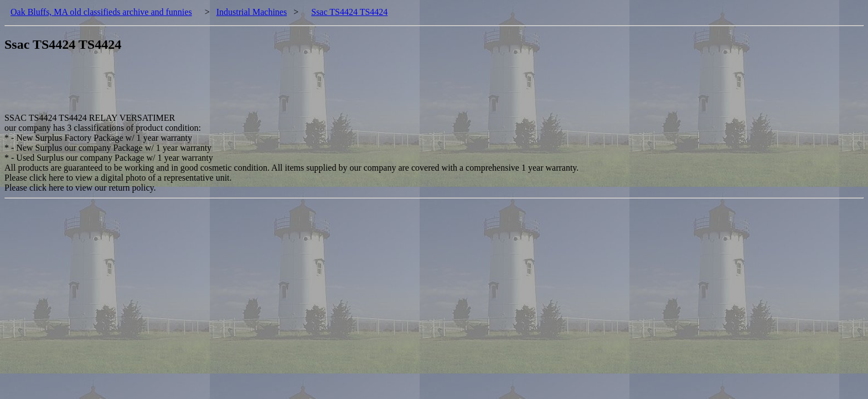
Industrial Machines (252, 12)
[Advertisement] (206, 88)
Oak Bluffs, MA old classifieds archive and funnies (101, 12)
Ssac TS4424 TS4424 (349, 12)
